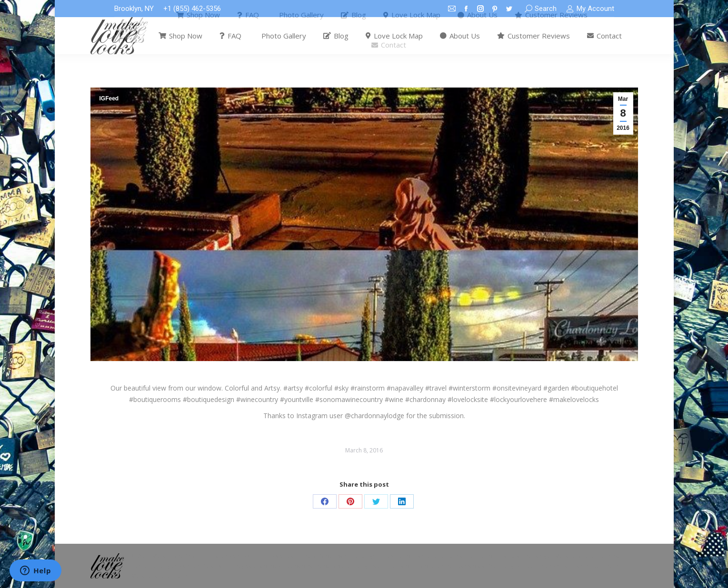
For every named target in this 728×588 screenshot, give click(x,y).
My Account (590, 9)
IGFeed (109, 98)
